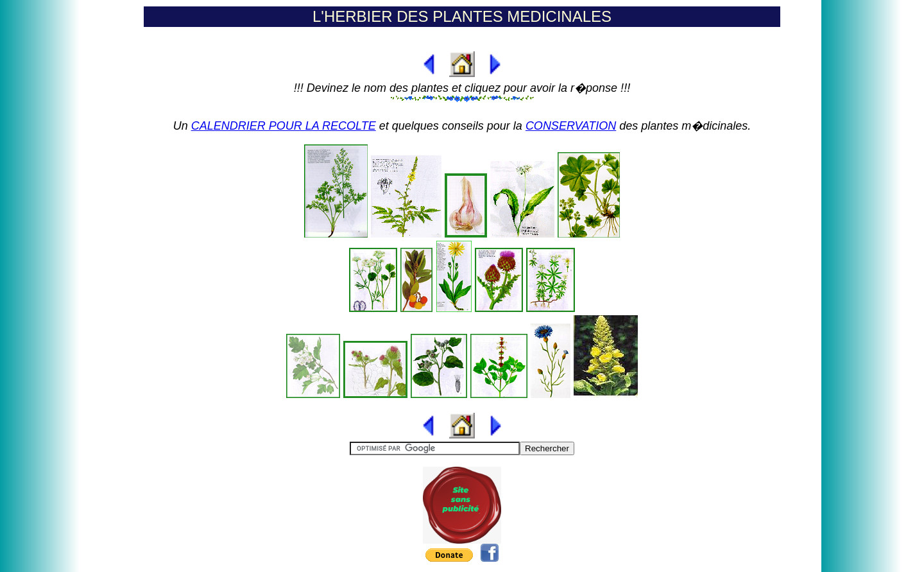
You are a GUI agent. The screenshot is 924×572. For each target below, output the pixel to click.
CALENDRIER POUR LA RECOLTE (284, 126)
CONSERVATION (571, 126)
